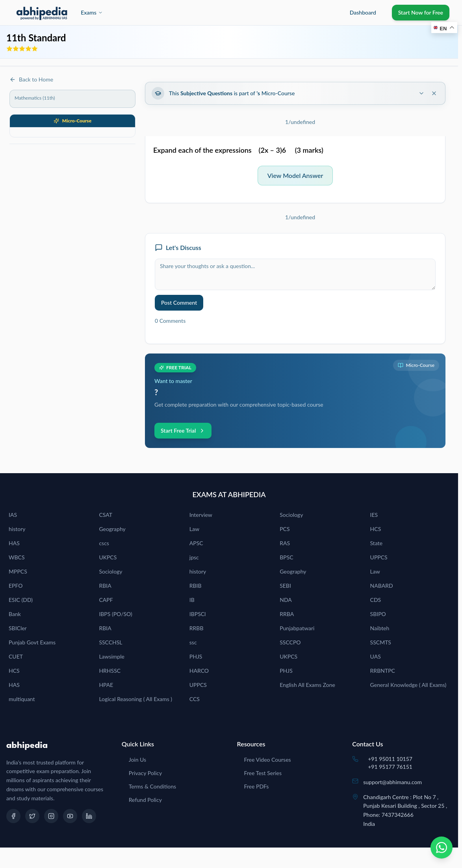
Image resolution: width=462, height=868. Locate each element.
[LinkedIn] (89, 816)
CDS (376, 600)
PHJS (196, 656)
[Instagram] (51, 816)
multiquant (22, 699)
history (17, 529)
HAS (14, 543)
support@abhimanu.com (392, 782)
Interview (201, 515)
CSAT (106, 515)
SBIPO (378, 614)
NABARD (382, 586)
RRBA (287, 614)
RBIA (105, 586)
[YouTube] (70, 816)
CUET (16, 656)
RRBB (197, 628)
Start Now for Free (421, 12)
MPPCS (18, 571)
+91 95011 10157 (390, 759)
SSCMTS (381, 642)
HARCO (199, 671)
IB (192, 600)
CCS (195, 699)
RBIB (196, 586)
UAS (376, 656)
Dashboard (363, 12)
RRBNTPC (383, 671)
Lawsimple (112, 656)
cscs (104, 543)
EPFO (16, 586)
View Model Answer (295, 175)
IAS (13, 515)
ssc (193, 642)
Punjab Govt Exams (32, 642)
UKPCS (108, 557)
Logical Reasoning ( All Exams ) (135, 699)
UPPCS (379, 557)
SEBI (285, 586)
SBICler (18, 628)
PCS (285, 529)
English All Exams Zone (307, 685)
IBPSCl (198, 614)
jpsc (194, 557)
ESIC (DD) (21, 600)
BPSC (286, 557)
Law (194, 529)
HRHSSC (110, 671)
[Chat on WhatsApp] (442, 848)
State (377, 543)
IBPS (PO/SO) (115, 614)
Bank (15, 614)
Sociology (291, 515)
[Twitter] (32, 816)
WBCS (17, 557)
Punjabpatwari (297, 628)
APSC (196, 543)
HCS (376, 529)
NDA (286, 600)
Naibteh (380, 628)
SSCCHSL (110, 642)
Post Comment (179, 303)
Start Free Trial (183, 430)
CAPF (106, 600)
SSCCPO (290, 642)
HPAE (106, 685)
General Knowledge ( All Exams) (408, 685)
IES (374, 515)
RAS (285, 543)
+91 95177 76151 (390, 767)
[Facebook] (13, 816)
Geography (112, 529)
